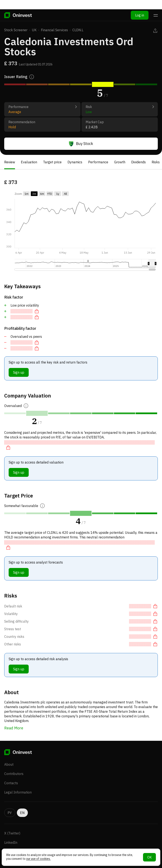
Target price (52, 162)
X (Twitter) (12, 826)
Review (10, 162)
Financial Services (54, 30)
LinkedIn (11, 835)
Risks (156, 162)
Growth (120, 162)
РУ (10, 805)
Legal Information (18, 785)
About (9, 757)
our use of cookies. (38, 859)
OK (149, 857)
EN (22, 805)
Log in (140, 6)
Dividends (138, 162)
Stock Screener (16, 30)
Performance (98, 162)
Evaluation (29, 162)
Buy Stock (81, 144)
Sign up (19, 372)
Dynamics (75, 162)
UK (34, 30)
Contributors (14, 766)
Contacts (11, 775)
